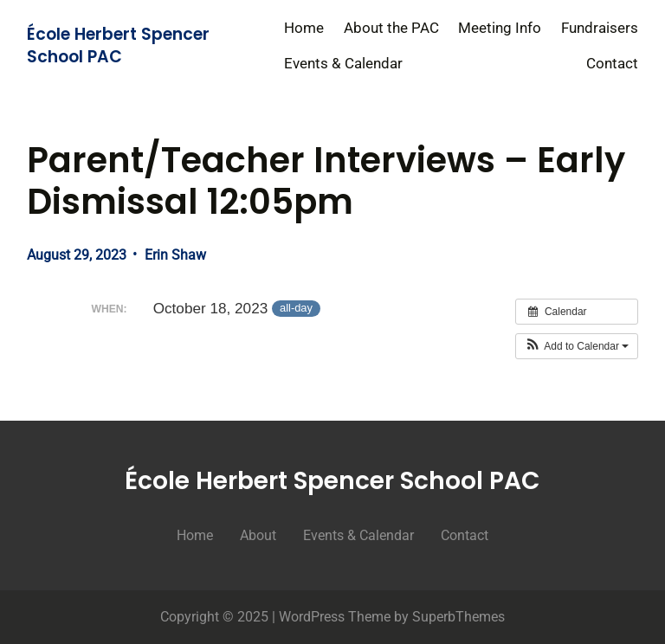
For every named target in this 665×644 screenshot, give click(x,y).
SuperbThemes (458, 617)
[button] (577, 346)
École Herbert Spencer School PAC (118, 46)
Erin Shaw (175, 255)
